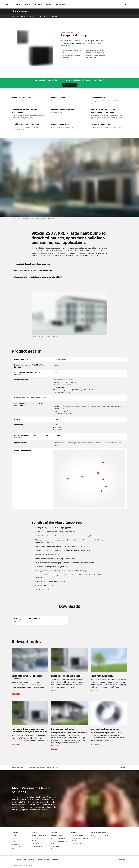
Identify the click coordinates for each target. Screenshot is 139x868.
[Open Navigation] (7, 4)
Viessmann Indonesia (19, 768)
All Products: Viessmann (36, 768)
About (18, 4)
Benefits (23, 16)
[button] (123, 768)
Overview (15, 16)
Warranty (49, 4)
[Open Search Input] (120, 4)
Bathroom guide (60, 4)
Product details (43, 16)
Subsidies (32, 16)
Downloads (54, 16)
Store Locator (38, 4)
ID (124, 4)
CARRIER (30, 866)
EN (126, 4)
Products (27, 4)
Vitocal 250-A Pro (52, 768)
